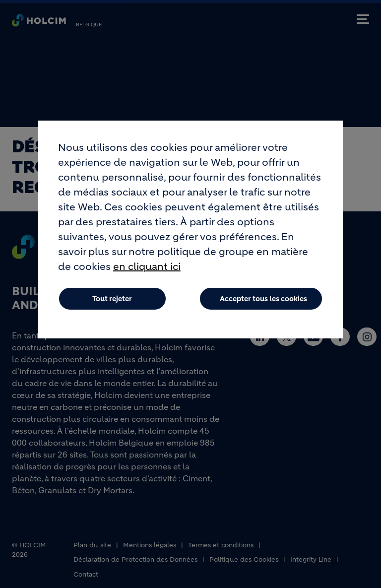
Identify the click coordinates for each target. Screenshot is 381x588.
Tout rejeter (112, 309)
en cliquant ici (147, 277)
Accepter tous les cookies (263, 309)
